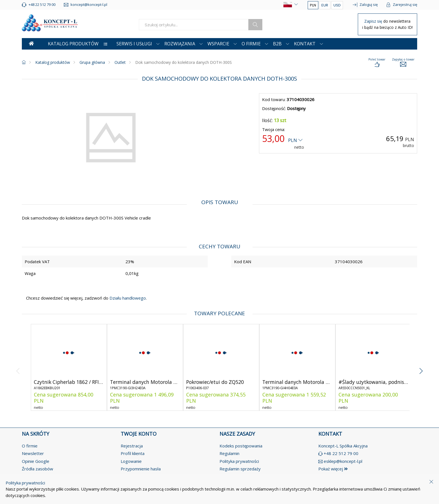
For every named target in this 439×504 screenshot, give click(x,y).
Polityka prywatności (239, 461)
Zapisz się (374, 21)
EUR (325, 5)
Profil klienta (133, 453)
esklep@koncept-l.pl (343, 461)
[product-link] (69, 367)
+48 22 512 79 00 (341, 453)
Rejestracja (132, 446)
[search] (194, 25)
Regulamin (229, 453)
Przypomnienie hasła (141, 469)
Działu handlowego (127, 298)
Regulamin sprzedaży (240, 469)
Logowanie (131, 461)
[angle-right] (421, 367)
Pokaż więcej (333, 469)
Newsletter (33, 453)
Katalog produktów (53, 62)
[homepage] (24, 62)
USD (337, 5)
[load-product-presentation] (377, 63)
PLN (313, 5)
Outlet (120, 62)
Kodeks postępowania (241, 446)
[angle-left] (18, 367)
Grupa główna (92, 62)
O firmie (30, 446)
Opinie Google (36, 461)
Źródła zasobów (38, 469)
